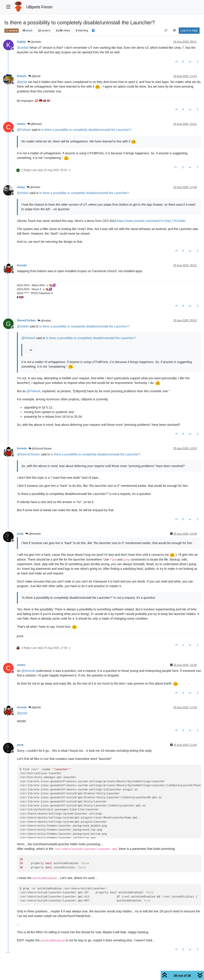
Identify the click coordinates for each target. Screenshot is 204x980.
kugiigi (21, 42)
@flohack (35, 124)
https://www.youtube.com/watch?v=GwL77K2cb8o (151, 221)
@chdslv (34, 42)
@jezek (35, 76)
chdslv (21, 124)
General (12, 31)
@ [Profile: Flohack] (24, 130)
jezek (20, 534)
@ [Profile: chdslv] (23, 48)
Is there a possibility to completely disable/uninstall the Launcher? (86, 130)
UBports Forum (39, 7)
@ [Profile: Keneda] (28, 671)
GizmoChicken (26, 320)
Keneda (22, 265)
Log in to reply (189, 31)
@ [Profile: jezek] (22, 82)
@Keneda (33, 534)
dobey (21, 187)
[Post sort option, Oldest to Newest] (166, 31)
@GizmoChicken (40, 449)
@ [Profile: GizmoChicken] (28, 454)
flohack (22, 76)
